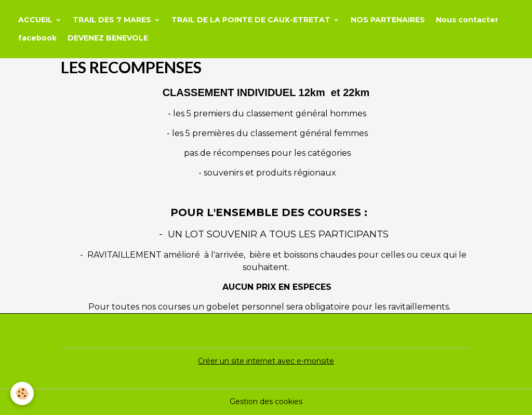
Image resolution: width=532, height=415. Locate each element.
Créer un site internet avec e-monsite (266, 361)
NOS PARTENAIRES (388, 20)
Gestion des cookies (266, 401)
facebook (37, 38)
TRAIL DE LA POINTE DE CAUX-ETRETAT (252, 20)
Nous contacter (467, 20)
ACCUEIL (36, 20)
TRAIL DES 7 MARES (113, 20)
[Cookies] (22, 393)
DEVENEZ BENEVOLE (108, 38)
